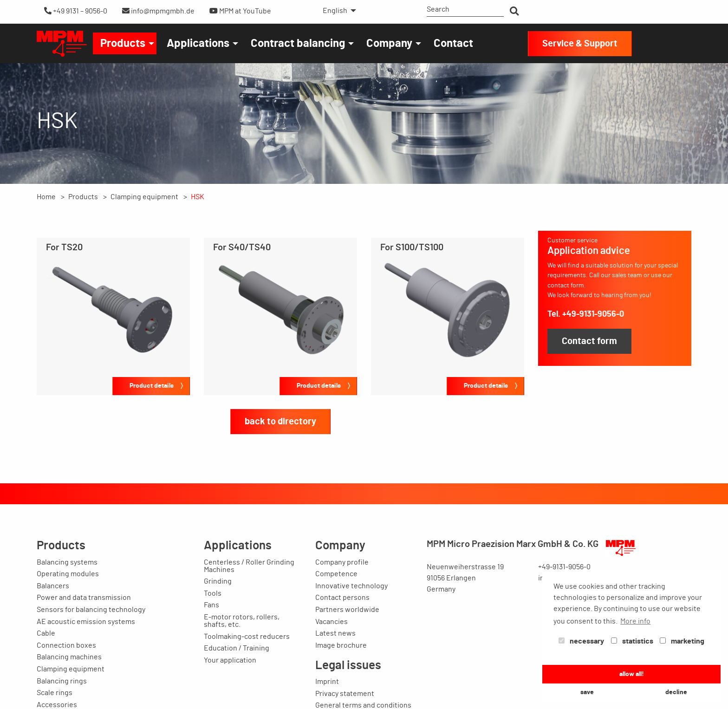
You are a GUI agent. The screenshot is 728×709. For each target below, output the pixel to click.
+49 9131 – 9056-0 (76, 11)
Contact (453, 44)
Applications (198, 44)
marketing (682, 641)
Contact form (589, 341)
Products (123, 44)
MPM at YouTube (240, 11)
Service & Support (580, 44)
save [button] (587, 692)
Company (389, 44)
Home (46, 197)
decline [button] (676, 692)
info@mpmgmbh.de (158, 11)
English (335, 11)
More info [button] (635, 621)
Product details (152, 386)
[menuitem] (337, 11)
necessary (581, 641)
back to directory (280, 422)
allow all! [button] (632, 674)
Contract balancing (298, 44)
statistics (632, 641)
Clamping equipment (144, 197)
